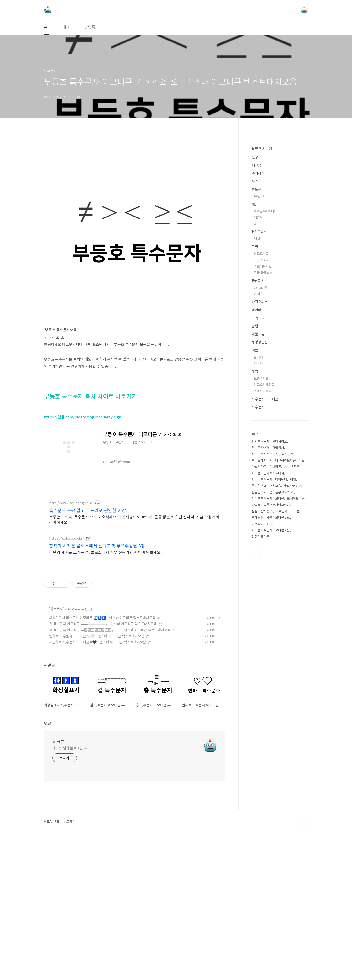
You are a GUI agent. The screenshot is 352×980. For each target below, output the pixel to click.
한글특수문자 (285, 600)
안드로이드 (261, 400)
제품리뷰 (258, 480)
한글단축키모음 (262, 638)
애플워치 (260, 364)
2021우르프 (292, 613)
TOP (304, 965)
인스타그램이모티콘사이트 (287, 607)
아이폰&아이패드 (265, 357)
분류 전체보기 (262, 295)
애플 (255, 351)
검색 (293, 10)
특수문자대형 (261, 594)
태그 (66, 27)
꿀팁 (255, 472)
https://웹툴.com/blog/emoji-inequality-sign (82, 485)
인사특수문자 (261, 588)
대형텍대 (281, 626)
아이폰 (256, 619)
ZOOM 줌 (261, 434)
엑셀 (257, 385)
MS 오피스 (259, 378)
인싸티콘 (275, 613)
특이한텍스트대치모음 (266, 632)
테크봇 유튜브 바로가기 (60, 963)
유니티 (258, 510)
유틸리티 (260, 343)
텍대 (293, 626)
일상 (255, 303)
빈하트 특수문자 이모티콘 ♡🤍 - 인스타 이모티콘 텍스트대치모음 (97, 777)
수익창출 (258, 320)
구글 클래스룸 (263, 419)
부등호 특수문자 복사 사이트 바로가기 (90, 464)
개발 (255, 496)
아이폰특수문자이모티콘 (268, 645)
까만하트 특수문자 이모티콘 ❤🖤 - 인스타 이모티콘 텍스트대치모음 (98, 783)
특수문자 (56, 750)
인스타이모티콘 (262, 670)
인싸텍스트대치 (274, 619)
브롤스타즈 (261, 525)
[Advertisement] (134, 175)
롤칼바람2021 (293, 632)
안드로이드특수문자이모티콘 (271, 651)
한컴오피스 (260, 448)
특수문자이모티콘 (287, 657)
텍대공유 (258, 664)
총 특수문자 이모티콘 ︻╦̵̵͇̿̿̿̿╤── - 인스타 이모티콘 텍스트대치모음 (110, 771)
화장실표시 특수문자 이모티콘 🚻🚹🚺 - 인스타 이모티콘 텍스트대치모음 (102, 759)
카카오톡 (258, 464)
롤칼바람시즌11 (262, 657)
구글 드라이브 (263, 406)
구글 (255, 393)
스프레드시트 (263, 413)
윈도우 (257, 336)
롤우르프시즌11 (262, 600)
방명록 (90, 27)
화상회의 (258, 427)
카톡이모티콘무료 (278, 664)
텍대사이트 (280, 588)
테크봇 (59, 883)
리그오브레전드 (264, 531)
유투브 (256, 701)
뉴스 (255, 328)
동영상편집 (260, 488)
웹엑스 (258, 440)
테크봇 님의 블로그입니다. (71, 889)
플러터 (258, 503)
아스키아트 (259, 613)
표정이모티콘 (296, 645)
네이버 (257, 456)
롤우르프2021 (285, 638)
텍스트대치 (259, 607)
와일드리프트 (263, 537)
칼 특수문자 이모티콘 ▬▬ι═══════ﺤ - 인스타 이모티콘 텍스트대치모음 (103, 765)
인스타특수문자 (262, 626)
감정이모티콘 (261, 683)
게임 (255, 518)
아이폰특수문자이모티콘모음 (271, 676)
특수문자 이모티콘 (265, 545)
